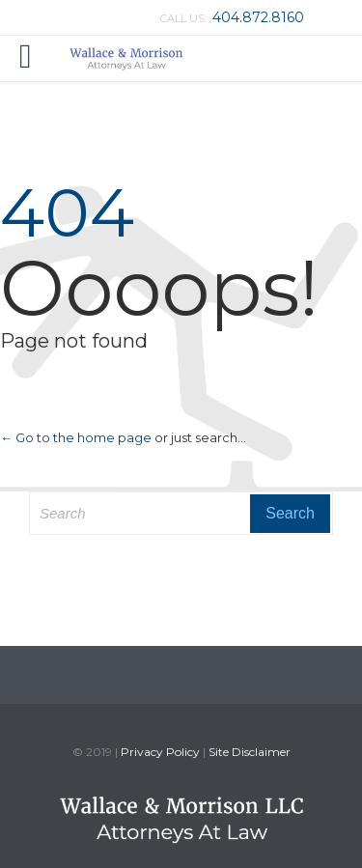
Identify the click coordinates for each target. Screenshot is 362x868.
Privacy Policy (160, 752)
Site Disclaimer (250, 752)
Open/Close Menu (36, 58)
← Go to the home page (76, 437)
